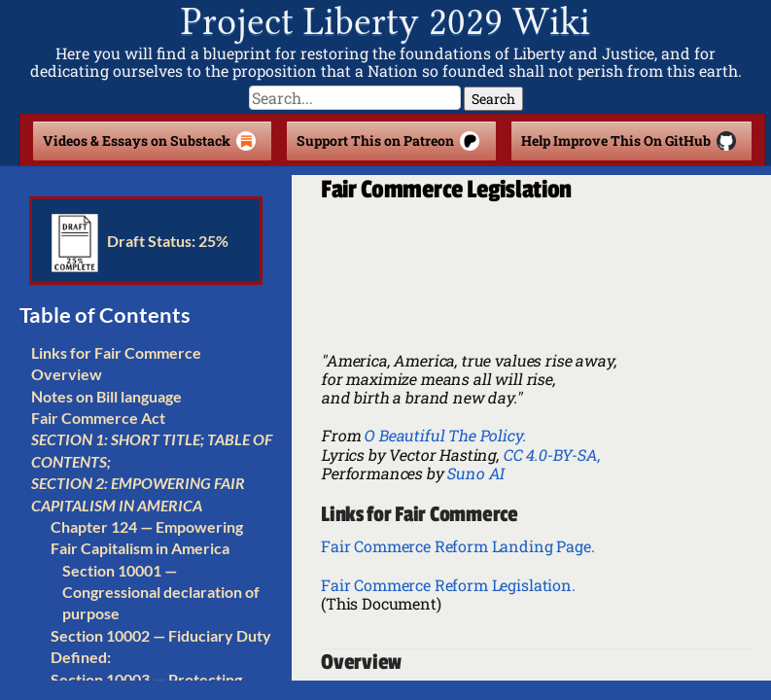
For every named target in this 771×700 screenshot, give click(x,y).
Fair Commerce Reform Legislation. (448, 585)
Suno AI (475, 473)
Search (493, 99)
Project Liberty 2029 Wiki (385, 22)
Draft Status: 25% (140, 241)
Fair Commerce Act (98, 418)
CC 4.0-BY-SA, (551, 455)
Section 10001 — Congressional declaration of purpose (161, 592)
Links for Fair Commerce (116, 352)
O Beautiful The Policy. (444, 435)
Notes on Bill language (106, 396)
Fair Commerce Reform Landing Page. (458, 546)
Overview (67, 374)
